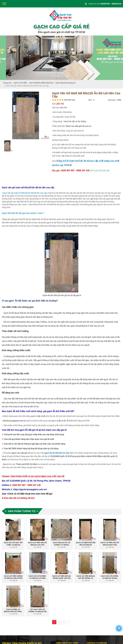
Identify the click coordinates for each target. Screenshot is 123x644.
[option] (26, 115)
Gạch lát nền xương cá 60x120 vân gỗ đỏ (13, 577)
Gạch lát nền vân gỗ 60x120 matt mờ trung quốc (110, 544)
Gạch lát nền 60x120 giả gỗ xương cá (86, 577)
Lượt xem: (112, 100)
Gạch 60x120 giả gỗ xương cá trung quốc (61, 544)
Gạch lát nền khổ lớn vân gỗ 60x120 (86, 544)
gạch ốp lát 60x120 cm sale (57, 453)
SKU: (90, 100)
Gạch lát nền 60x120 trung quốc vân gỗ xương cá (61, 577)
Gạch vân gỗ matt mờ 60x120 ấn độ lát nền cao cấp (25, 193)
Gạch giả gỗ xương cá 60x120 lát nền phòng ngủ (37, 577)
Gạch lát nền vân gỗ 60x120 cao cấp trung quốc (37, 544)
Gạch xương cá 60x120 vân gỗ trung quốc (13, 610)
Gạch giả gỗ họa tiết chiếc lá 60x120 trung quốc (13, 544)
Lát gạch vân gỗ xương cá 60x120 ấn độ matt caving (37, 610)
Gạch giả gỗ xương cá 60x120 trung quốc (110, 577)
